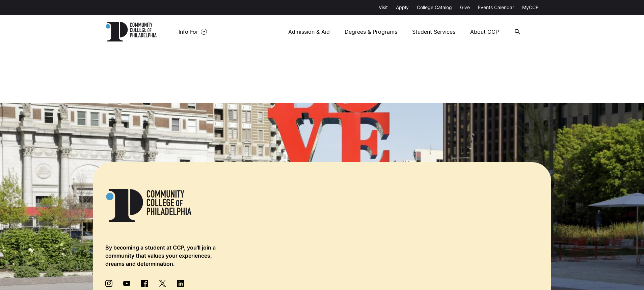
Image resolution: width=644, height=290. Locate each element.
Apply (402, 7)
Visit (383, 7)
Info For (188, 32)
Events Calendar (496, 7)
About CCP (485, 32)
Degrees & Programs (371, 32)
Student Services (434, 32)
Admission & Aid (309, 32)
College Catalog (434, 7)
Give (465, 7)
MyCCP (530, 7)
